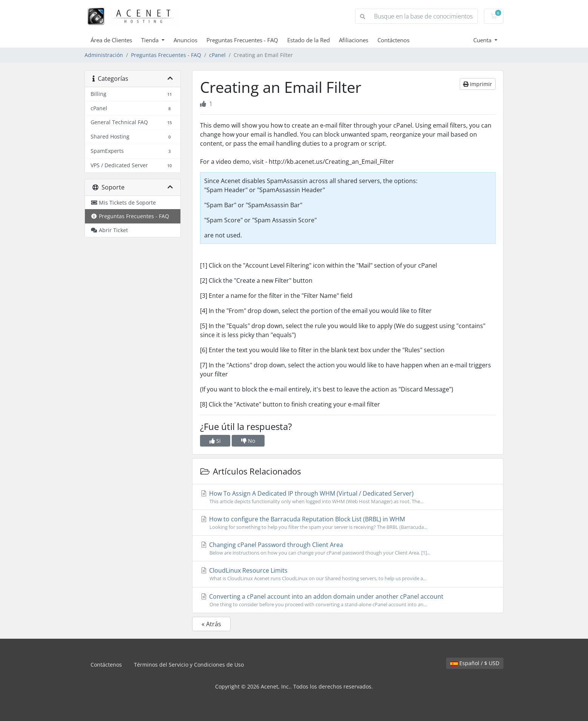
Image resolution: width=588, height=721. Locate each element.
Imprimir (478, 84)
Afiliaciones (354, 40)
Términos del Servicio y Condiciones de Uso (189, 665)
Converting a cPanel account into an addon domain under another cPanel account (348, 600)
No (248, 441)
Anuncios (185, 40)
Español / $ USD (475, 663)
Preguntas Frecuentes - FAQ (242, 40)
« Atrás (211, 624)
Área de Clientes (111, 40)
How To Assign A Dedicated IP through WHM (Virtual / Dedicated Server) (348, 497)
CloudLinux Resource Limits (348, 574)
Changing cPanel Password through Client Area (348, 548)
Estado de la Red (309, 40)
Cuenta (483, 40)
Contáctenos (393, 40)
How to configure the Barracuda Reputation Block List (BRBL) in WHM (348, 523)
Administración (104, 55)
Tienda (151, 40)
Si (215, 441)
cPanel (217, 55)
